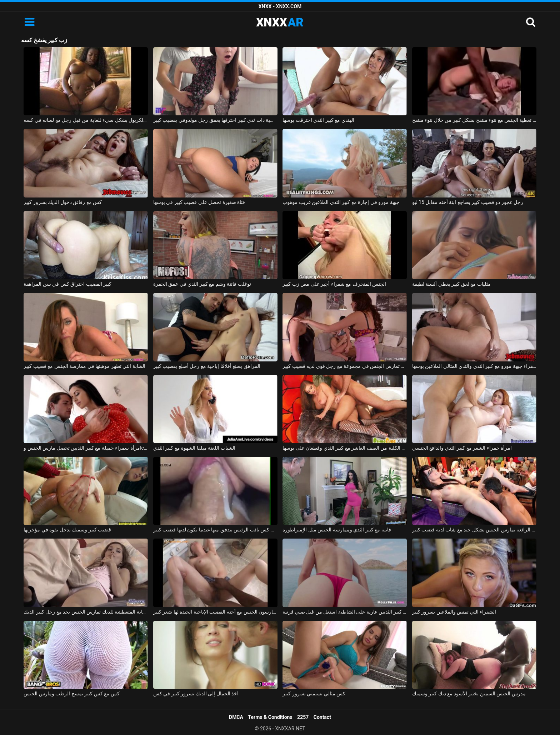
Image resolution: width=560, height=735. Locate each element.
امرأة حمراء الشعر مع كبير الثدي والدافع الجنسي (462, 448)
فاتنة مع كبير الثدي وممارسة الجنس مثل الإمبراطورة (337, 530)
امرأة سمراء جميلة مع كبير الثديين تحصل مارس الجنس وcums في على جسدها (86, 448)
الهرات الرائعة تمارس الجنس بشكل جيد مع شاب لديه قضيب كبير (474, 530)
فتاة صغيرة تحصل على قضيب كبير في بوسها (199, 202)
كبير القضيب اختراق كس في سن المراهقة (67, 284)
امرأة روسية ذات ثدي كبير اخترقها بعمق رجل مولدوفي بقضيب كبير (215, 120)
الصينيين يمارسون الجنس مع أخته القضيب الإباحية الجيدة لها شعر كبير (215, 612)
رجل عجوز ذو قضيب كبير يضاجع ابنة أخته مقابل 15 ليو (468, 202)
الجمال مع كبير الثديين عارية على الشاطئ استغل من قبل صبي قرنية (345, 612)
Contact (322, 717)
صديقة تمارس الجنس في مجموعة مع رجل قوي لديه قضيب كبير (345, 366)
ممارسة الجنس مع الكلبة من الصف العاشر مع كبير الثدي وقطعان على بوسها (345, 448)
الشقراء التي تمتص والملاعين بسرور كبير (454, 612)
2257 (303, 717)
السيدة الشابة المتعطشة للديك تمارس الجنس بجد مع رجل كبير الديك (86, 612)
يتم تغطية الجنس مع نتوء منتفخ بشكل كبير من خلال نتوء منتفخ (474, 120)
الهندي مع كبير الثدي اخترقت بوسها (318, 120)
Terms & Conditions (270, 717)
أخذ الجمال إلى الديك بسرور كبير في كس (196, 694)
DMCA (236, 717)
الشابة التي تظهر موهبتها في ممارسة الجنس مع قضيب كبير (84, 366)
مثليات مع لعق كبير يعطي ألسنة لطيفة (451, 284)
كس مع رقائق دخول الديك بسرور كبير (63, 202)
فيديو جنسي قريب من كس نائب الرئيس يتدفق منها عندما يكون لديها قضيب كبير (215, 530)
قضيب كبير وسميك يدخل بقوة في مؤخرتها (67, 530)
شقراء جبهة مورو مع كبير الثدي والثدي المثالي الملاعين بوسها (474, 366)
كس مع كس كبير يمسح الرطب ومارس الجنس (71, 694)
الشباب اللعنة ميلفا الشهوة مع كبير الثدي (194, 448)
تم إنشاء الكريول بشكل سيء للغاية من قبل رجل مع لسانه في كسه (86, 120)
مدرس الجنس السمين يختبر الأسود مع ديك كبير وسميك (469, 694)
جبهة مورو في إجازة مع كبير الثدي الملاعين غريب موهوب (341, 202)
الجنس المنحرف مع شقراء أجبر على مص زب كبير (334, 284)
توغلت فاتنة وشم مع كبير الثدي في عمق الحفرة (202, 284)
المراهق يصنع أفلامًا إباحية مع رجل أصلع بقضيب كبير (207, 366)
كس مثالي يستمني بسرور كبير (314, 694)
